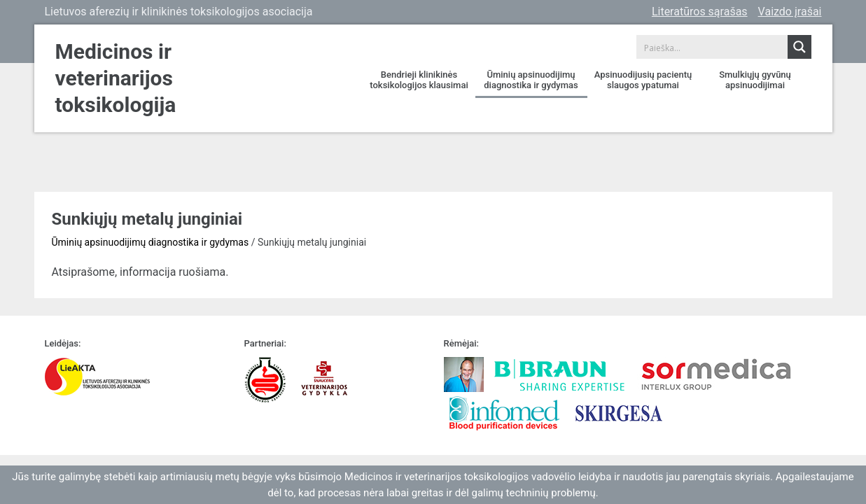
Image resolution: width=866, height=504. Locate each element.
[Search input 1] (713, 47)
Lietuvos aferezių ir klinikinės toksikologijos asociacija (179, 12)
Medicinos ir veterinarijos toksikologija (116, 78)
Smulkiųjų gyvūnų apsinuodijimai (755, 80)
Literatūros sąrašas (700, 12)
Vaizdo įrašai (790, 12)
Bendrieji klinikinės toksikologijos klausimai (419, 80)
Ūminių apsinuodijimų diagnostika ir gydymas (531, 80)
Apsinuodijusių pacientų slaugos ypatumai (643, 80)
